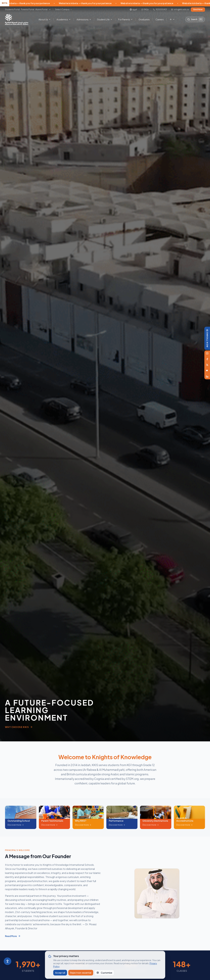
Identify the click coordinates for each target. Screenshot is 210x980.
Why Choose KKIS (19, 727)
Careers (160, 19)
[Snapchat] (207, 371)
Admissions (84, 19)
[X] (207, 365)
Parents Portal (28, 9)
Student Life (105, 19)
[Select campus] (64, 10)
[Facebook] (207, 359)
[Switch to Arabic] (133, 10)
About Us (45, 19)
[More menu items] (172, 19)
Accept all (60, 973)
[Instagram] (207, 353)
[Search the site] (195, 19)
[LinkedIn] (207, 376)
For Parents (126, 19)
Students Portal (12, 9)
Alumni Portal (41, 9)
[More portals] (50, 10)
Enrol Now (198, 9)
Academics (64, 19)
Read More (12, 936)
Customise (104, 973)
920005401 (160, 9)
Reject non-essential (81, 973)
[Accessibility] (8, 961)
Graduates (144, 19)
